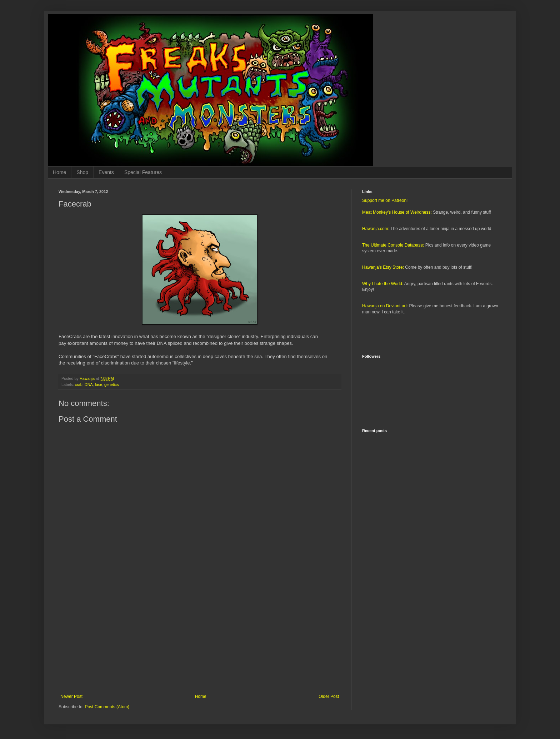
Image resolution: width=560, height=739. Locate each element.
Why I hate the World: (383, 284)
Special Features (143, 172)
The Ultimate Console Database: (393, 245)
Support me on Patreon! (385, 200)
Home (59, 172)
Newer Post (71, 696)
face (99, 385)
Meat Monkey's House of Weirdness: (397, 212)
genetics (111, 385)
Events (106, 172)
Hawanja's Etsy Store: (383, 267)
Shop (82, 172)
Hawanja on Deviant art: (385, 306)
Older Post (329, 696)
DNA (89, 385)
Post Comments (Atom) (107, 707)
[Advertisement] (200, 635)
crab (79, 385)
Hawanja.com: (376, 229)
